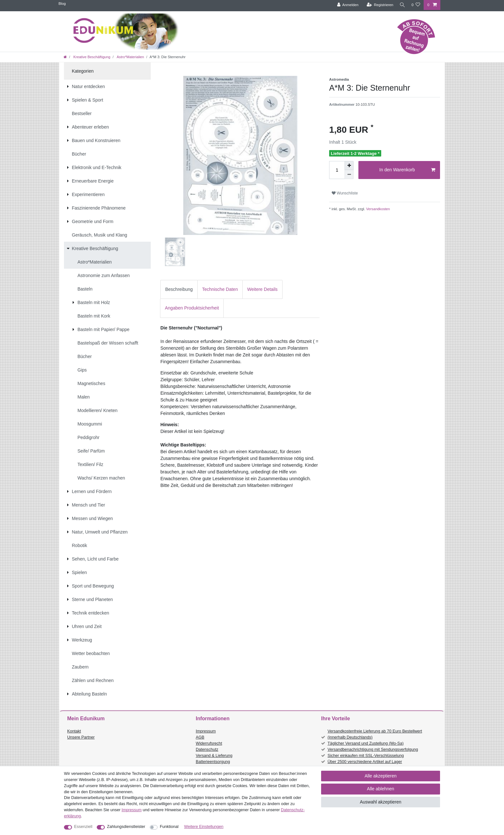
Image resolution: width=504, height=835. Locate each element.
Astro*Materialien (130, 57)
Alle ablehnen (381, 789)
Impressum (206, 731)
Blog (62, 4)
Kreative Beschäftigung (91, 57)
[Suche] (401, 5)
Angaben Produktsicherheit (192, 308)
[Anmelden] (346, 5)
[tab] (179, 289)
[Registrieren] (378, 5)
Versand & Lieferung (214, 756)
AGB (200, 737)
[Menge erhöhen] (349, 166)
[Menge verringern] (349, 175)
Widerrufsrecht (209, 743)
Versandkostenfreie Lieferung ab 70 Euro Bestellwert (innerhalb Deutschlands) (375, 734)
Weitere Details (262, 289)
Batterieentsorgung (213, 762)
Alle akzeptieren (381, 776)
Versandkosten (378, 209)
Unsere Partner (81, 737)
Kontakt (74, 731)
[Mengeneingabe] (337, 170)
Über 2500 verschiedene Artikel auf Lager (365, 762)
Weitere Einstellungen (204, 827)
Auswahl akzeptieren (380, 802)
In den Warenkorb (407, 170)
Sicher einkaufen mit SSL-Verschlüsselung (366, 756)
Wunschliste (345, 193)
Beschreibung (179, 289)
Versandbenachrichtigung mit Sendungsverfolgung (373, 750)
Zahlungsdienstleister (126, 827)
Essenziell (83, 827)
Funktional (169, 827)
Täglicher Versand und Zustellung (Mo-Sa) (366, 743)
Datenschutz (207, 750)
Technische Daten (220, 289)
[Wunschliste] (416, 5)
